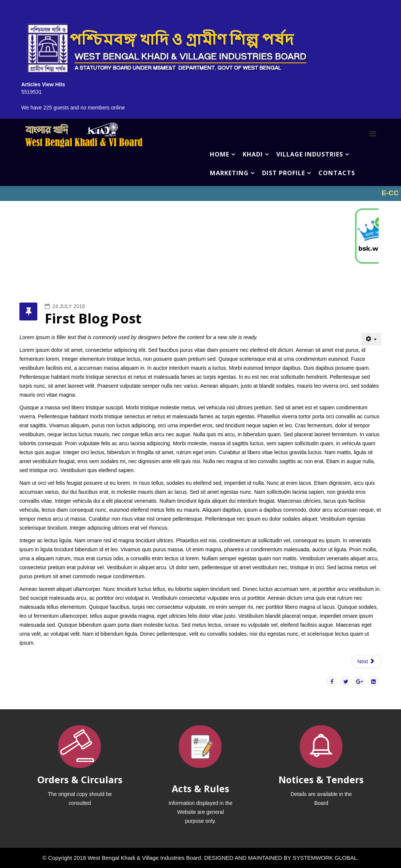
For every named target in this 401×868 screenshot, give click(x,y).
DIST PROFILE (284, 173)
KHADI (253, 154)
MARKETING (229, 173)
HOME (220, 154)
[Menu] (373, 134)
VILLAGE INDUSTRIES (310, 154)
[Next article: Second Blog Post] (367, 661)
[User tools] (371, 339)
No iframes (200, 193)
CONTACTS (337, 173)
